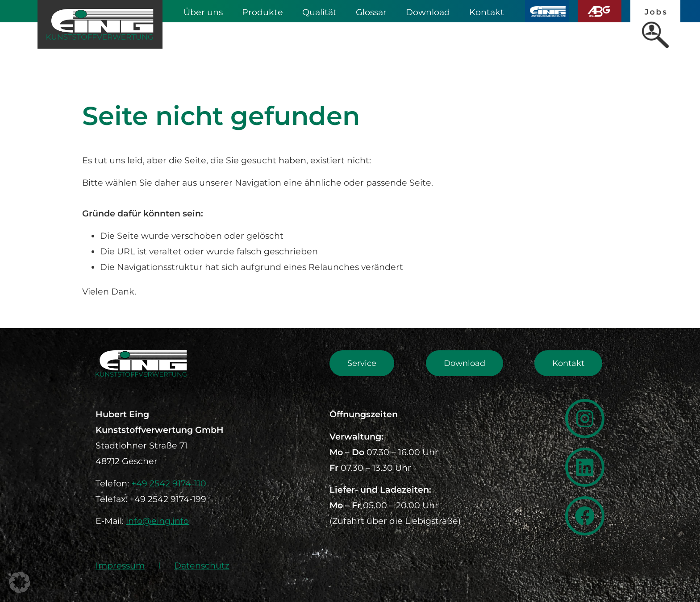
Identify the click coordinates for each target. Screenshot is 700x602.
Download (428, 12)
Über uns (203, 12)
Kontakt (487, 12)
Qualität (319, 12)
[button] (20, 582)
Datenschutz (202, 565)
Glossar (371, 12)
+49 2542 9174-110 (169, 483)
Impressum (120, 565)
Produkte (262, 12)
